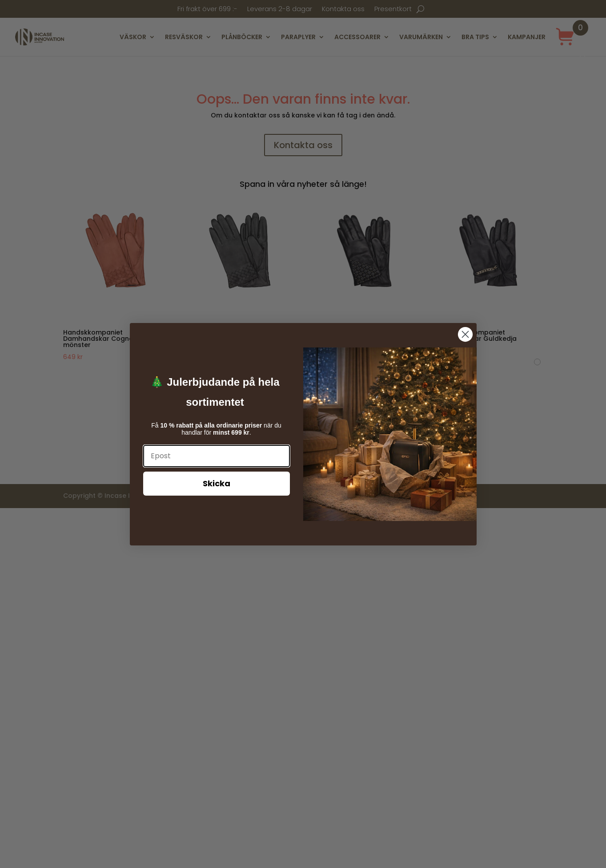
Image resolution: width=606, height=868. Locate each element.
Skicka (217, 483)
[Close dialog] (465, 334)
